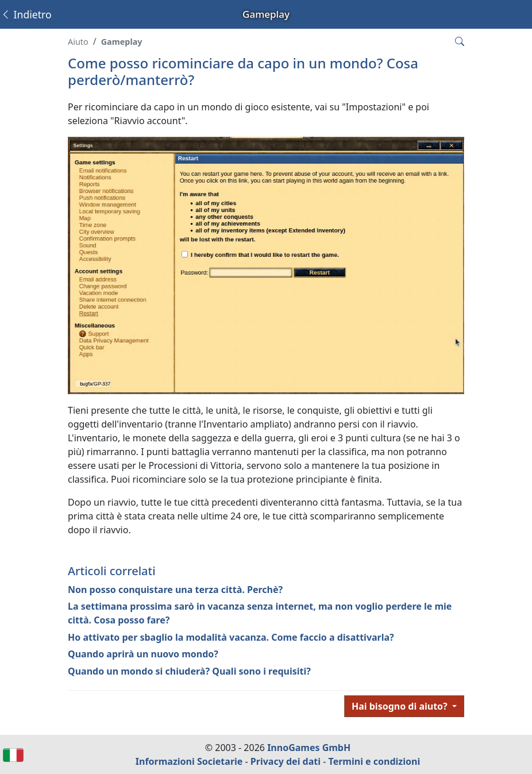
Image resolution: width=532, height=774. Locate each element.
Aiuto (78, 42)
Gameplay (122, 42)
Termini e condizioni (375, 761)
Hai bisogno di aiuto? (401, 706)
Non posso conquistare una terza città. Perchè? (175, 590)
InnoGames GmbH (309, 748)
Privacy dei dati (286, 761)
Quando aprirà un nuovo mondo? (143, 654)
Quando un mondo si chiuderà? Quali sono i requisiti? (189, 671)
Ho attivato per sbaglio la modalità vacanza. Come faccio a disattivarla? (231, 637)
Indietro (26, 14)
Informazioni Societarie (189, 761)
